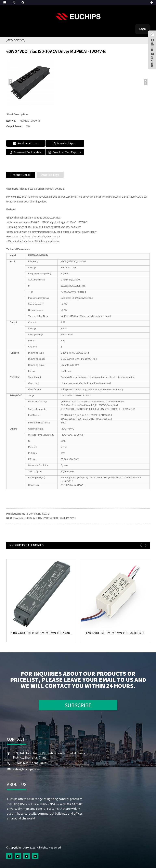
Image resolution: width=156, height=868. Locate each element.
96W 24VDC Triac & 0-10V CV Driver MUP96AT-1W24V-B (45, 518)
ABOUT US (17, 784)
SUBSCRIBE (78, 705)
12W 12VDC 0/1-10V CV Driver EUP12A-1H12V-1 (115, 633)
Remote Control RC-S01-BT (34, 514)
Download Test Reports (67, 152)
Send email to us (28, 143)
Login (142, 29)
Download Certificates (28, 152)
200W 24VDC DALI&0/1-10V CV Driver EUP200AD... (41, 633)
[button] (146, 82)
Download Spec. (67, 143)
